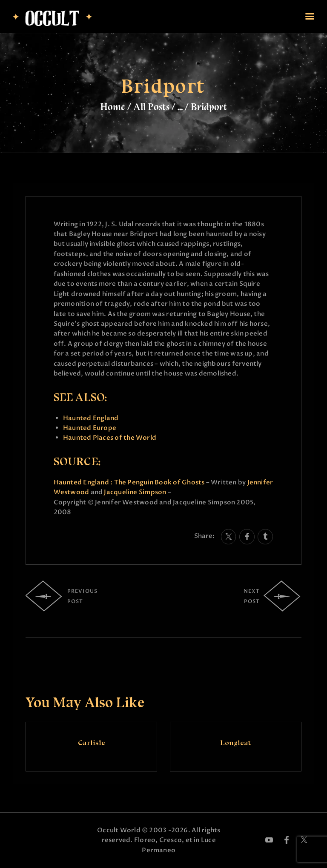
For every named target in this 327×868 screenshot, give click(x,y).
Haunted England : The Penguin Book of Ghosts (129, 482)
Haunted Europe (90, 428)
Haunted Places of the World (110, 438)
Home (113, 107)
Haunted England (91, 418)
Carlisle (92, 743)
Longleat (236, 743)
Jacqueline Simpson (135, 492)
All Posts (151, 107)
